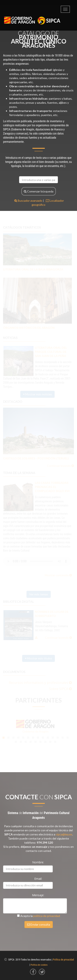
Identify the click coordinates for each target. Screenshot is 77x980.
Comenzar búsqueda (39, 191)
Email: (39, 879)
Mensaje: (38, 895)
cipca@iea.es (64, 834)
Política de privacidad (63, 960)
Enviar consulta (39, 924)
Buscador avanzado (28, 201)
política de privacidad (47, 916)
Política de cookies (39, 965)
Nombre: (38, 862)
